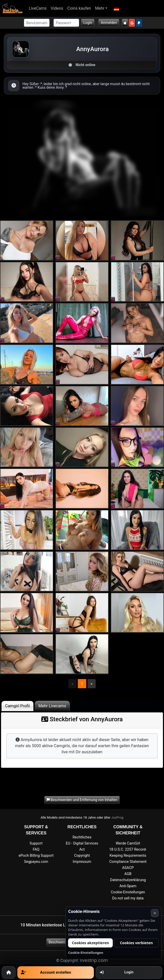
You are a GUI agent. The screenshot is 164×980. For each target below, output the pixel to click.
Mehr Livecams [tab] (52, 706)
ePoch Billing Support (36, 856)
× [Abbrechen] (155, 913)
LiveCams (38, 8)
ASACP (128, 868)
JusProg (117, 817)
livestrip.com (94, 960)
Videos (57, 8)
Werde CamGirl (128, 843)
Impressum (82, 862)
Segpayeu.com (36, 862)
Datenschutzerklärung (128, 880)
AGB (128, 874)
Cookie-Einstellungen (128, 892)
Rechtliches (82, 837)
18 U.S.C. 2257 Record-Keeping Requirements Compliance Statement (128, 856)
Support (36, 843)
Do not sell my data (128, 898)
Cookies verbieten (136, 943)
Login (88, 23)
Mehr (100, 8)
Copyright (82, 856)
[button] (116, 8)
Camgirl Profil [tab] (17, 706)
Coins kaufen (79, 8)
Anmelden (109, 23)
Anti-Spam (128, 886)
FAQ (36, 849)
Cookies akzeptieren (91, 943)
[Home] (9, 973)
